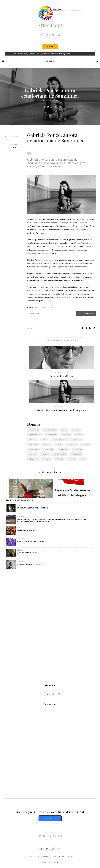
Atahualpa (34, 449)
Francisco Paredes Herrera (30, 564)
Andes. (47, 444)
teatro (46, 454)
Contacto (58, 856)
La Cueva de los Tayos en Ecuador (32, 508)
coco (59, 444)
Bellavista (64, 449)
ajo (83, 459)
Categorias (43, 856)
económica (52, 435)
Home (15, 54)
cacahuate (77, 440)
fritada (33, 440)
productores (35, 435)
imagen (77, 430)
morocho (78, 449)
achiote (47, 459)
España (60, 459)
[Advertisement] (50, 628)
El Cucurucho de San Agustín (31, 542)
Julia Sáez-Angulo (14, 137)
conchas (86, 444)
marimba (49, 449)
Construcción (61, 454)
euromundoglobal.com (44, 307)
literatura (23, 54)
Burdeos (34, 459)
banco (72, 459)
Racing (80, 435)
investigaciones (60, 440)
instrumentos (50, 430)
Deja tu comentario (86, 313)
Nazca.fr (56, 862)
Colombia (34, 430)
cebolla (33, 454)
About (71, 856)
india (45, 440)
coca (65, 430)
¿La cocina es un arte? (27, 553)
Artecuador (50, 25)
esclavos (34, 444)
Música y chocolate (26, 530)
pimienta (67, 435)
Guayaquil (72, 444)
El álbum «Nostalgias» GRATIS (20, 500)
